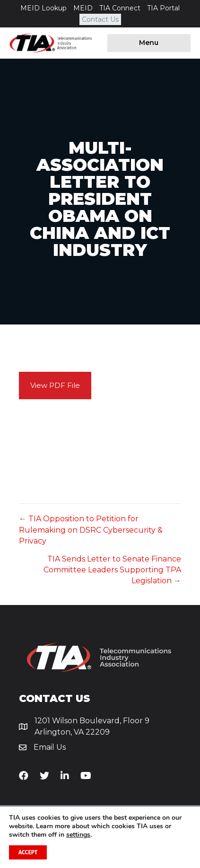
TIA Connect (120, 8)
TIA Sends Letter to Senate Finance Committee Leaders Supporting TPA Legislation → (112, 570)
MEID (83, 8)
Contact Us (100, 19)
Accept (28, 852)
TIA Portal (163, 8)
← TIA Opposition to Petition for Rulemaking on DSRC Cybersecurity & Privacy (91, 530)
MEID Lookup (43, 8)
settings (78, 835)
